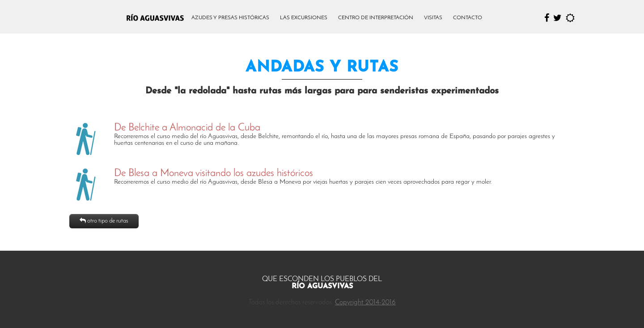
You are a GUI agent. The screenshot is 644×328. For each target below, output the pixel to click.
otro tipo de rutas (104, 221)
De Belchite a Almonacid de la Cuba (187, 128)
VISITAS (433, 18)
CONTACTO (468, 18)
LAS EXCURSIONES (304, 18)
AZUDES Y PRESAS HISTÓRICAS (230, 18)
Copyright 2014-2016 (365, 303)
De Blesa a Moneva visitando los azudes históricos (214, 174)
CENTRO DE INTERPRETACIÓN (376, 18)
